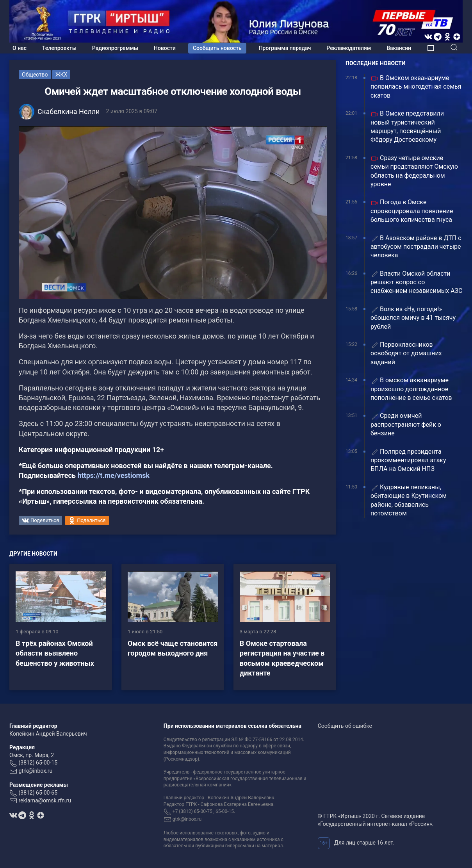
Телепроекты (59, 48)
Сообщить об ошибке (345, 726)
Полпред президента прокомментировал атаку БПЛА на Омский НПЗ (408, 460)
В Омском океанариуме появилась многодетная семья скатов (416, 87)
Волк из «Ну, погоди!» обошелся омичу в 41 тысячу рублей (413, 318)
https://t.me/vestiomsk (113, 475)
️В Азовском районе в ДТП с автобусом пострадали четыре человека (416, 247)
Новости (165, 48)
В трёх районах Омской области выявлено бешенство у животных (55, 653)
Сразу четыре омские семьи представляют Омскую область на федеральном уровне (414, 171)
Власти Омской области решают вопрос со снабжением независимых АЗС (416, 282)
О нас (20, 48)
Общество (35, 75)
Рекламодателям (349, 48)
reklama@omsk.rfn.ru (45, 800)
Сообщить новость (217, 48)
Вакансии (399, 48)
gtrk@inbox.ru (35, 771)
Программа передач (285, 48)
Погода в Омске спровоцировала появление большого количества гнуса (412, 211)
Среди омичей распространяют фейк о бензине (406, 424)
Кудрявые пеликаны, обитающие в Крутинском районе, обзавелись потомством (409, 500)
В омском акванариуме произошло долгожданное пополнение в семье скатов (411, 389)
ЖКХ (61, 75)
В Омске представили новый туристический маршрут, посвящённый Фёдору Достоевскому (407, 127)
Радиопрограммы (115, 48)
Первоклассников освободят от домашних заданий (406, 353)
